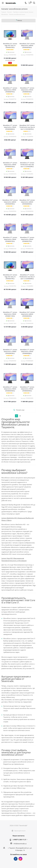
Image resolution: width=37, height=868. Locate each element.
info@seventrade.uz (20, 844)
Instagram (20, 859)
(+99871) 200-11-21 (20, 840)
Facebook (16, 859)
